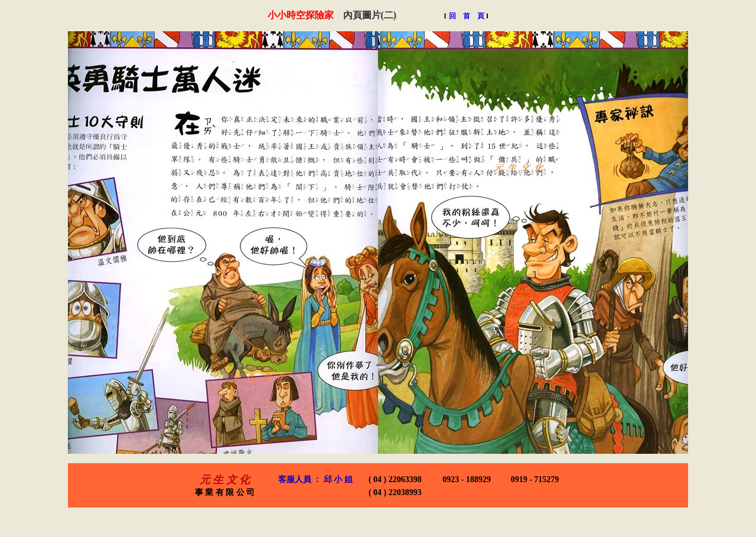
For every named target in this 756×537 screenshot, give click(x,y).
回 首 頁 (469, 16)
